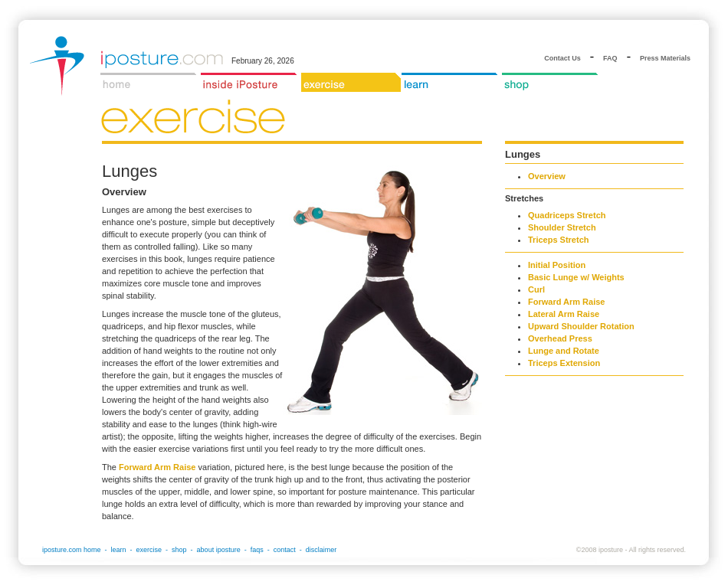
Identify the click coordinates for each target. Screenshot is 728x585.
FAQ (610, 58)
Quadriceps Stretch (567, 215)
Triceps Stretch (558, 240)
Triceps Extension (564, 363)
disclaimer (321, 550)
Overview (547, 176)
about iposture (219, 550)
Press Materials (665, 58)
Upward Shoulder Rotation (581, 326)
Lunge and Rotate (564, 351)
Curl (536, 289)
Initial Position (557, 265)
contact (285, 550)
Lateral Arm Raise (564, 314)
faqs (257, 550)
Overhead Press (560, 338)
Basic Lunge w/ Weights (576, 277)
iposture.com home (72, 550)
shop (179, 550)
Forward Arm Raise (157, 467)
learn (119, 550)
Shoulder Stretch (562, 227)
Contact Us (562, 58)
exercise (149, 550)
